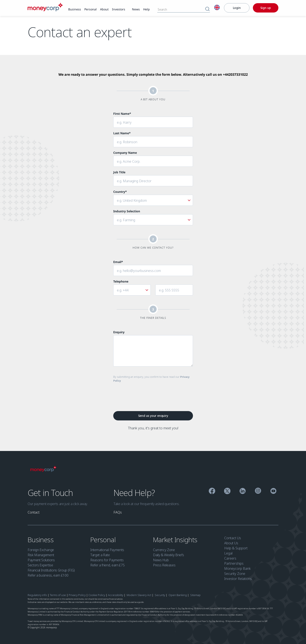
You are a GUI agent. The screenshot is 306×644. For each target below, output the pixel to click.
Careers (230, 558)
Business (41, 540)
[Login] (237, 8)
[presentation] (146, 394)
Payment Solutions (41, 560)
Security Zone (235, 574)
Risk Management (41, 555)
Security (160, 595)
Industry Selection (127, 211)
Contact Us (233, 538)
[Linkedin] (243, 492)
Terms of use (58, 595)
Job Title (119, 172)
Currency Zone (164, 550)
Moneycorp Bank (237, 568)
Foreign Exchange (41, 550)
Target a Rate (100, 555)
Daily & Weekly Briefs (168, 555)
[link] (75, 9)
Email (118, 262)
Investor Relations (238, 579)
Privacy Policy (77, 595)
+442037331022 (235, 74)
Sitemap (195, 595)
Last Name (122, 133)
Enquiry (119, 332)
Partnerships (234, 563)
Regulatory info (37, 595)
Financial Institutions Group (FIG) (51, 570)
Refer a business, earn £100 (48, 575)
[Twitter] (227, 492)
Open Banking (178, 595)
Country (120, 192)
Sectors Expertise (40, 565)
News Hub (161, 560)
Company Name (125, 153)
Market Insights (176, 540)
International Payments (107, 550)
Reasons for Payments (107, 560)
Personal (104, 540)
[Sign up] (266, 8)
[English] (217, 8)
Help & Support (236, 548)
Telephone (121, 281)
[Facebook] (212, 492)
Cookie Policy (97, 595)
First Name (122, 114)
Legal (228, 553)
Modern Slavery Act (139, 595)
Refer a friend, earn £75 (107, 565)
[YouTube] (273, 492)
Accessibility (116, 595)
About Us (231, 543)
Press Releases (164, 565)
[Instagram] (258, 491)
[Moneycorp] (45, 10)
